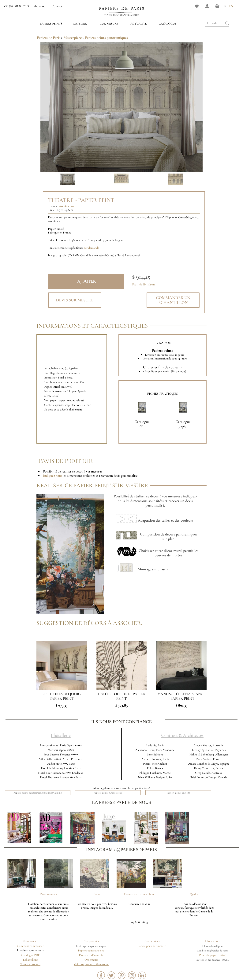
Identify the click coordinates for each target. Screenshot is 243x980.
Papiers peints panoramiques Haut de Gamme (38, 793)
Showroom (41, 6)
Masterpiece (73, 38)
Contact (57, 6)
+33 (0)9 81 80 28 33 (17, 6)
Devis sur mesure (75, 300)
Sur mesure (109, 24)
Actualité (139, 24)
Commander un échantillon (173, 300)
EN (231, 6)
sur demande (92, 248)
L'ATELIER (80, 24)
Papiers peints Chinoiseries (108, 793)
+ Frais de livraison (142, 284)
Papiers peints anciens (178, 793)
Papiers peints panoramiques (122, 15)
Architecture (67, 206)
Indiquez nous (52, 476)
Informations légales (213, 946)
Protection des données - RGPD (213, 960)
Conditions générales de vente (213, 951)
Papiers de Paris (49, 38)
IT (237, 6)
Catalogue (168, 24)
